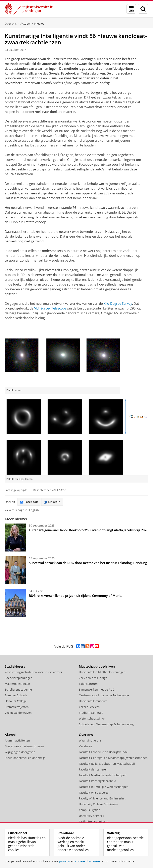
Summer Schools (16, 695)
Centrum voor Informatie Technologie (104, 695)
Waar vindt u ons (90, 740)
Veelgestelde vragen (18, 713)
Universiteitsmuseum (93, 701)
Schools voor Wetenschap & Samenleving (106, 724)
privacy (64, 861)
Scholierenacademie (18, 689)
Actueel (25, 23)
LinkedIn (52, 502)
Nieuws (39, 23)
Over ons (11, 23)
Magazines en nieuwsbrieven (24, 746)
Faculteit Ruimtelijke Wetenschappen (104, 787)
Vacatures (85, 746)
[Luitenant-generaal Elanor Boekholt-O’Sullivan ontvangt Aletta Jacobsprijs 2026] (15, 538)
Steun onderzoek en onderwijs (25, 758)
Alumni (10, 735)
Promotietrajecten (17, 707)
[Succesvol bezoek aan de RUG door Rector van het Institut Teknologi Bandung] (15, 570)
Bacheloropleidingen (19, 678)
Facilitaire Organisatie (94, 822)
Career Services (89, 707)
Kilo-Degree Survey (118, 304)
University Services (91, 816)
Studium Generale (91, 713)
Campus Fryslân (90, 810)
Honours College (16, 701)
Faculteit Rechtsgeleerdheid (98, 781)
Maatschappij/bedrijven (97, 666)
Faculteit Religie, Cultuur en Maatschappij (107, 764)
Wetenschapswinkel (92, 718)
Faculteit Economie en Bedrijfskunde (103, 752)
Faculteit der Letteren (93, 769)
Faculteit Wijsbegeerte (94, 793)
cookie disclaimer (88, 861)
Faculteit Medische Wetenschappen (103, 775)
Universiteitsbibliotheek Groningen (102, 672)
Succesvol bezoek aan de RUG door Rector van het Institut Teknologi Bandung (88, 563)
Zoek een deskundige (93, 678)
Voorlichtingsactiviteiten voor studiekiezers (33, 672)
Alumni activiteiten (17, 740)
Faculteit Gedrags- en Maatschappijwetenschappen (113, 758)
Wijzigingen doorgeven (20, 752)
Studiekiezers (15, 666)
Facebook (29, 502)
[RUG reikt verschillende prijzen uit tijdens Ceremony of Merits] (15, 603)
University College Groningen (98, 804)
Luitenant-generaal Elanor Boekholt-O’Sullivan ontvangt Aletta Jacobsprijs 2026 (89, 530)
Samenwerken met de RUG (97, 689)
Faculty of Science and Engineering (102, 798)
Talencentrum (88, 684)
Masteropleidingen (17, 684)
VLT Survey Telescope (50, 308)
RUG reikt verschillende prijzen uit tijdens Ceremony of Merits (76, 596)
